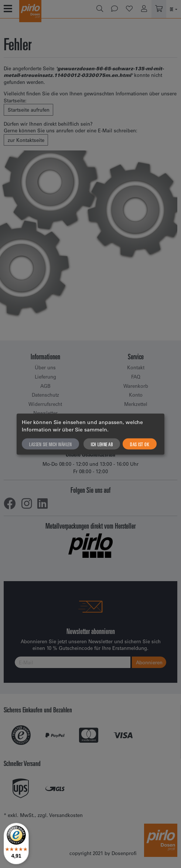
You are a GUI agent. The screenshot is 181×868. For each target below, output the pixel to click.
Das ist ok (140, 444)
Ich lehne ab (102, 444)
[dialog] (90, 434)
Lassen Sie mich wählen (50, 444)
